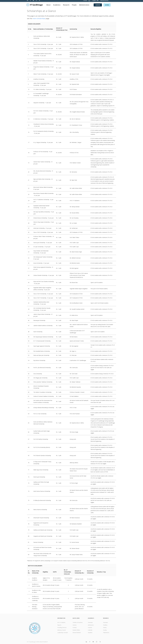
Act (58, 622)
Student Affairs (76, 630)
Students (90, 633)
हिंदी (98, 1)
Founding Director (62, 627)
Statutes (63, 622)
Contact (85, 1)
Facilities (105, 625)
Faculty (105, 630)
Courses (90, 627)
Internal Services (104, 1)
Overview (90, 622)
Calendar (90, 630)
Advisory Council (62, 630)
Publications (106, 633)
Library (105, 627)
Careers (75, 625)
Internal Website (77, 633)
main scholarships (39, 18)
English (94, 1)
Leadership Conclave (63, 633)
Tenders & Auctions (78, 622)
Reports (59, 625)
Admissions (91, 625)
